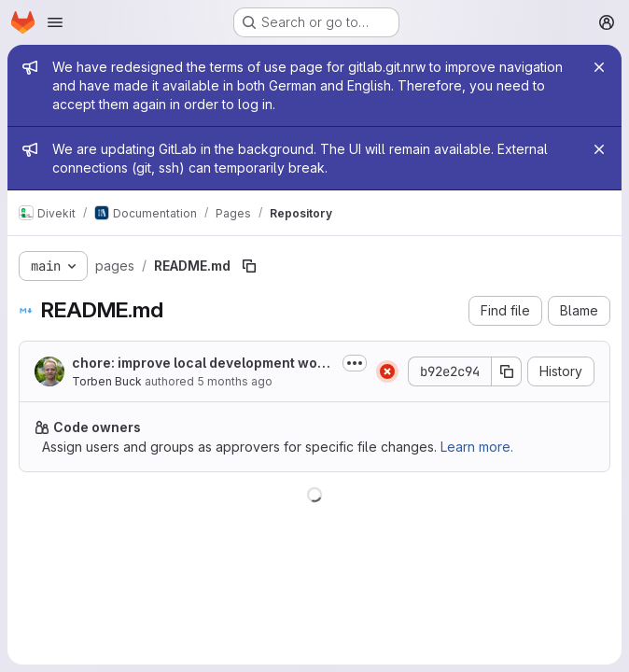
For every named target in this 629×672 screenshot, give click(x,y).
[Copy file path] (249, 266)
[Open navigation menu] (55, 22)
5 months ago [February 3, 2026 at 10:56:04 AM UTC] (235, 381)
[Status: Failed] (387, 371)
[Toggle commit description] (355, 363)
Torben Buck (107, 381)
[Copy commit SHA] (507, 371)
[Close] (599, 67)
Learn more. (477, 447)
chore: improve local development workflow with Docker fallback (201, 364)
